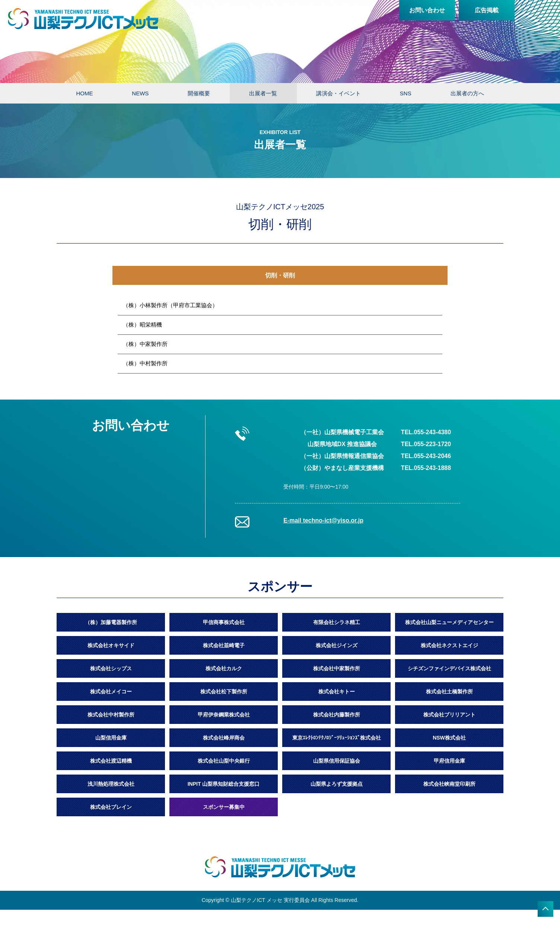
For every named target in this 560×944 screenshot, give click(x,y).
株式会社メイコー (111, 692)
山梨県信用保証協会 (337, 761)
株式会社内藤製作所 (337, 715)
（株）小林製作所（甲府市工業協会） (170, 305)
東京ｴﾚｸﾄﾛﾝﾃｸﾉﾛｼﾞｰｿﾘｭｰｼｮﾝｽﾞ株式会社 (337, 738)
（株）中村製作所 (145, 363)
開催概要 (199, 93)
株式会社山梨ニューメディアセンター (449, 622)
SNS (406, 93)
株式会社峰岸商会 (224, 738)
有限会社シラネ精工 (337, 622)
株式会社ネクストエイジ (449, 645)
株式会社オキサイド (111, 645)
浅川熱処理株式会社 (111, 784)
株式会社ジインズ (337, 645)
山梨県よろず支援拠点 (337, 784)
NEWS (140, 93)
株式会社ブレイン (111, 807)
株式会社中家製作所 (337, 668)
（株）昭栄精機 (142, 325)
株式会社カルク (224, 668)
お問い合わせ (427, 10)
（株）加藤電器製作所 (111, 622)
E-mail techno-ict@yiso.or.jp (323, 520)
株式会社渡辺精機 (111, 761)
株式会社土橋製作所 (449, 692)
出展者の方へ (467, 93)
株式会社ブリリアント (449, 715)
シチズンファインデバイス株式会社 (449, 668)
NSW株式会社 (449, 738)
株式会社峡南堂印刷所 (449, 784)
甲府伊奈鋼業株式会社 (224, 715)
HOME (84, 93)
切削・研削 (280, 275)
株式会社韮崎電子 (224, 645)
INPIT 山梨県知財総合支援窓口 (224, 784)
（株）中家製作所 (145, 344)
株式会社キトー (337, 692)
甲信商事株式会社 (224, 622)
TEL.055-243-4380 (426, 432)
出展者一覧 (263, 93)
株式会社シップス (111, 668)
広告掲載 (487, 10)
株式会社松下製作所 (224, 692)
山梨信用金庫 (111, 738)
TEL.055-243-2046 (426, 456)
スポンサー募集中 (224, 807)
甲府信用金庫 (449, 761)
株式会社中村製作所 (111, 715)
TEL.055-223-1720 (426, 444)
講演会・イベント (338, 93)
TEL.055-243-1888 (426, 468)
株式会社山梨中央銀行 (224, 761)
